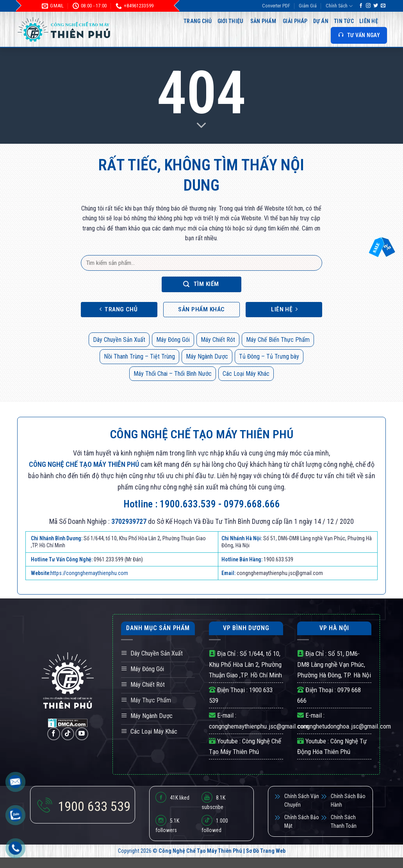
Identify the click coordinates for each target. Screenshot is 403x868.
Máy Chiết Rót (218, 340)
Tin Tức (344, 21)
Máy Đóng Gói (173, 340)
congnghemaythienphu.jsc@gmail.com (259, 726)
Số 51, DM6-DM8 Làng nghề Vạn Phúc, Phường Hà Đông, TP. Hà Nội (334, 664)
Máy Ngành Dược (207, 356)
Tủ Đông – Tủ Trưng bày (269, 356)
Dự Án (321, 21)
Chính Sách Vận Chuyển (302, 800)
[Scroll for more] (201, 126)
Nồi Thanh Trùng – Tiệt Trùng (139, 356)
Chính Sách (339, 6)
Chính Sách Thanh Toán (344, 822)
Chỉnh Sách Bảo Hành (348, 800)
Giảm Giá (308, 6)
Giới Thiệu (231, 21)
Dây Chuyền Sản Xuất (119, 340)
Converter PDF (276, 6)
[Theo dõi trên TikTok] (68, 734)
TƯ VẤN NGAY (359, 35)
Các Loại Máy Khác (246, 374)
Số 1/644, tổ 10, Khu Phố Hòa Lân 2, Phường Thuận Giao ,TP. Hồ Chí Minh (245, 664)
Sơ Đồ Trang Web (266, 851)
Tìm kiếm (201, 284)
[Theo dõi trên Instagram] (368, 6)
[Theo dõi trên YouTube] (82, 734)
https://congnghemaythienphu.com (89, 573)
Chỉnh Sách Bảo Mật (302, 822)
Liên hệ (369, 21)
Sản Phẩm (263, 21)
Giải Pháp (295, 21)
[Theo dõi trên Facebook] (361, 6)
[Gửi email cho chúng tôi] (383, 6)
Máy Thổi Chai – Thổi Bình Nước (173, 374)
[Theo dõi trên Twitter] (376, 6)
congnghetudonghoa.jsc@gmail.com (344, 726)
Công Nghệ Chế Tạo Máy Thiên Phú (200, 851)
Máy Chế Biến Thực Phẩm (278, 340)
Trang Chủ (198, 21)
